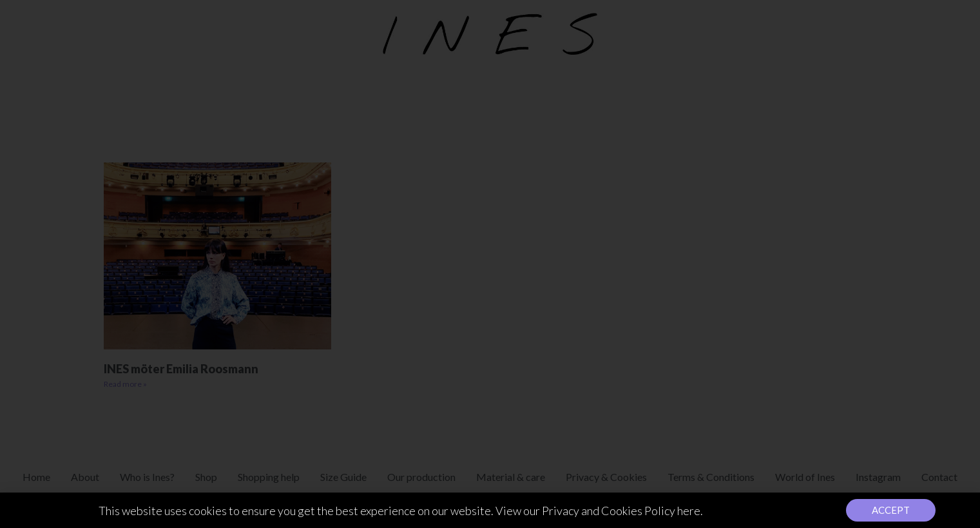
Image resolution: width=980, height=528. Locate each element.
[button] (891, 512)
